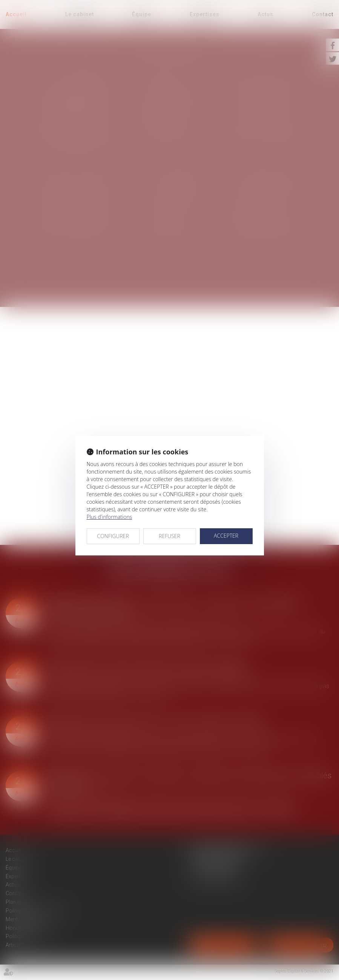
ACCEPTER (226, 536)
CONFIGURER (113, 536)
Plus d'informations (110, 517)
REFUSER (169, 536)
